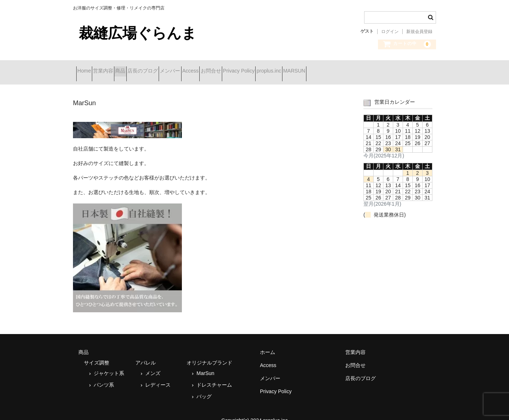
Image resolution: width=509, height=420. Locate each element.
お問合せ (291, 68)
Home (87, 68)
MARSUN (413, 68)
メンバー (225, 68)
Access (258, 68)
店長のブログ (184, 68)
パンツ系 (104, 375)
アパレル (146, 353)
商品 (149, 68)
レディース (158, 375)
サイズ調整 (97, 353)
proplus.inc (375, 68)
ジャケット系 (109, 364)
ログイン (390, 32)
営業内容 (119, 68)
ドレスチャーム (214, 375)
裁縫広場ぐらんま (138, 33)
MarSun (205, 364)
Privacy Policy (332, 68)
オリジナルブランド (209, 353)
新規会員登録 (419, 32)
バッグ (204, 387)
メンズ (153, 364)
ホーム (268, 343)
